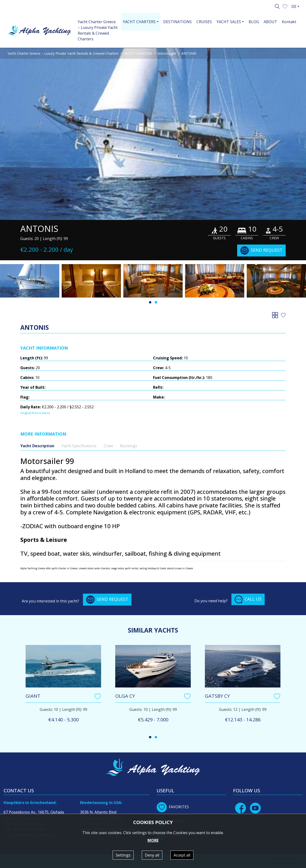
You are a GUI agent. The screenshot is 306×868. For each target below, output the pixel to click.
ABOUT (270, 22)
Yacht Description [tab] (37, 446)
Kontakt (289, 22)
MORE (153, 840)
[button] (285, 6)
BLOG (254, 22)
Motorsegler (167, 53)
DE (294, 6)
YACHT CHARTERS (138, 53)
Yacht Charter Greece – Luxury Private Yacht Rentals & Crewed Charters (98, 30)
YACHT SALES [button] (229, 22)
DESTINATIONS (178, 22)
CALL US (248, 599)
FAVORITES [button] (173, 807)
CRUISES (204, 22)
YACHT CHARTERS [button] (139, 22)
